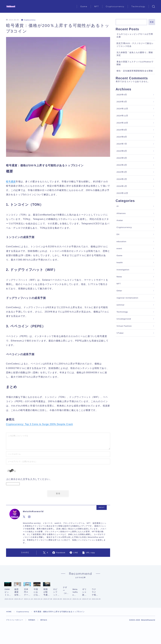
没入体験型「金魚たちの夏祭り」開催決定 (135, 54)
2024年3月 (122, 172)
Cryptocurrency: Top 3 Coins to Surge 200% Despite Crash (40, 424)
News (119, 277)
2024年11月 (122, 116)
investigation (123, 270)
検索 (152, 22)
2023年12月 (122, 193)
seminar (121, 305)
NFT (97, 7)
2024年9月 (122, 130)
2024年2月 (122, 179)
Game (84, 7)
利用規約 (34, 636)
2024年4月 (122, 165)
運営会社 (46, 636)
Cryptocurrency (115, 7)
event (119, 249)
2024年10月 (122, 123)
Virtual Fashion (124, 326)
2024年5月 (122, 158)
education (121, 241)
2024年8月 (122, 137)
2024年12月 (122, 109)
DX (118, 234)
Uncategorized (124, 319)
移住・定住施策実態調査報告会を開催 (135, 71)
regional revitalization (127, 298)
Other (119, 291)
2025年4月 (122, 95)
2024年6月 (122, 151)
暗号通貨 (11, 182)
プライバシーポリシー (15, 636)
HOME (9, 628)
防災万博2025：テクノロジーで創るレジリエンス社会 (135, 45)
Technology (138, 7)
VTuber (120, 333)
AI (118, 206)
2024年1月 (122, 186)
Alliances (121, 213)
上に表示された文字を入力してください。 (29, 479)
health (120, 263)
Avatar (120, 220)
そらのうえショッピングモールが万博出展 (135, 36)
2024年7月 (122, 144)
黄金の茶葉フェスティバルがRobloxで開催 (135, 63)
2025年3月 (122, 102)
